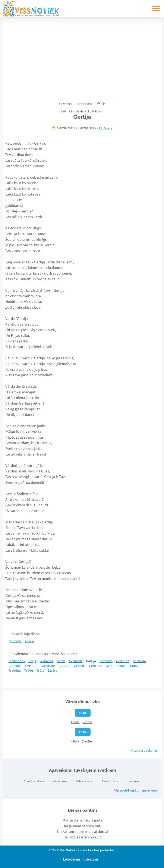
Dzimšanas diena (34, 781)
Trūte (121, 666)
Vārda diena (60, 781)
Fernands (46, 661)
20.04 (83, 732)
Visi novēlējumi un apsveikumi (136, 790)
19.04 (83, 713)
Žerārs (52, 670)
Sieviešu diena (110, 781)
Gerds (61, 661)
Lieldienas (133, 781)
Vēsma (87, 722)
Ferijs (32, 661)
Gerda (30, 641)
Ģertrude (96, 666)
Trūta (40, 670)
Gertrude (32, 666)
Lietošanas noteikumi (80, 859)
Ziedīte (87, 741)
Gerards (80, 666)
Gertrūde (48, 666)
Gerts (110, 666)
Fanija (75, 722)
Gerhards (76, 661)
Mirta (75, 741)
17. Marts (105, 128)
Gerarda (64, 666)
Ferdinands (17, 661)
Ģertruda (139, 661)
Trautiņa (15, 670)
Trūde (29, 670)
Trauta (133, 666)
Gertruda (106, 661)
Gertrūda (123, 661)
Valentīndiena (84, 781)
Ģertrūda (15, 666)
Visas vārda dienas (144, 751)
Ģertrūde (15, 641)
